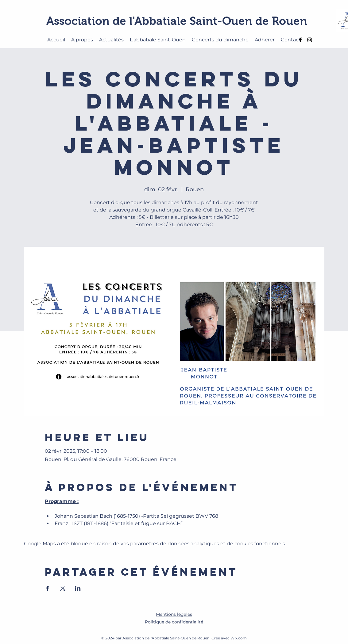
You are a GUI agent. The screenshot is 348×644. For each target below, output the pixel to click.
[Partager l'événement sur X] (63, 588)
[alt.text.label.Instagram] (310, 40)
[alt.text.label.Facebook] (300, 40)
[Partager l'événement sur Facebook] (48, 588)
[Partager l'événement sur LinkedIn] (78, 588)
